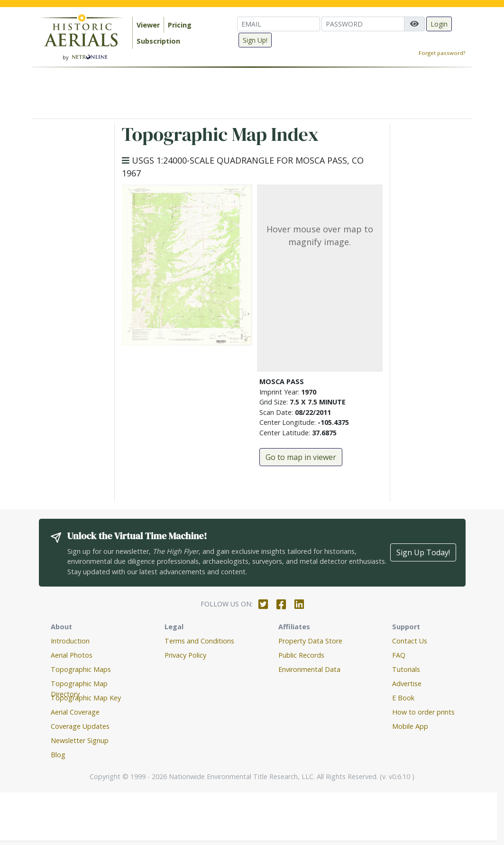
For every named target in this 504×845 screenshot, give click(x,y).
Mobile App (410, 726)
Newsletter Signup (80, 740)
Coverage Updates (80, 726)
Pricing (180, 25)
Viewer (148, 25)
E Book (403, 698)
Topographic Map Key (86, 698)
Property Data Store (310, 641)
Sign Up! (255, 40)
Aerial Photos (72, 655)
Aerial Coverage (75, 712)
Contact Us (410, 641)
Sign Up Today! (423, 552)
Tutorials (406, 669)
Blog (58, 755)
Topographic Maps (81, 669)
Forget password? (442, 53)
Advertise (407, 684)
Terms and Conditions (199, 641)
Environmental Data (309, 669)
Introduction (70, 641)
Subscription (158, 41)
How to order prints (423, 712)
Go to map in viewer (301, 457)
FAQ (399, 655)
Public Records (301, 655)
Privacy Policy (185, 655)
